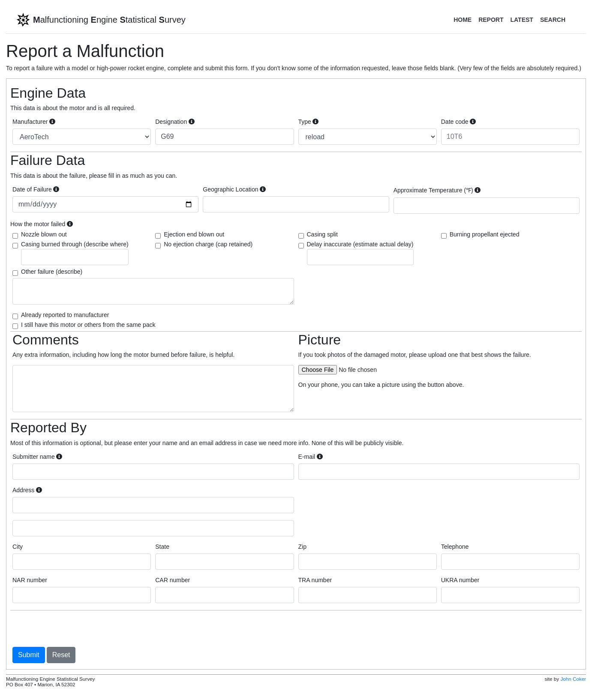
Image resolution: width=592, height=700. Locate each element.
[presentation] (78, 628)
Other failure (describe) (52, 272)
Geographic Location (234, 189)
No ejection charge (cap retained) (208, 244)
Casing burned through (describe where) (75, 253)
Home (463, 20)
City (18, 547)
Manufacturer (34, 122)
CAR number (173, 580)
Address (27, 490)
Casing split (322, 234)
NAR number (30, 580)
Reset (61, 655)
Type (309, 122)
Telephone (455, 547)
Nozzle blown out (44, 234)
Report (491, 20)
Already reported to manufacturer (65, 315)
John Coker (573, 679)
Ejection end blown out (194, 234)
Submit (29, 655)
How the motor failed (42, 224)
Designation (175, 122)
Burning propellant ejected (485, 234)
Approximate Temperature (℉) (437, 190)
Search (553, 20)
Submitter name (37, 457)
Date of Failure (36, 189)
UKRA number (460, 580)
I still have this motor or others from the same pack (88, 325)
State (162, 547)
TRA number (315, 580)
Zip (302, 547)
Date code (458, 122)
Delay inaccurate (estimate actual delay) (360, 253)
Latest (521, 20)
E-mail (311, 457)
